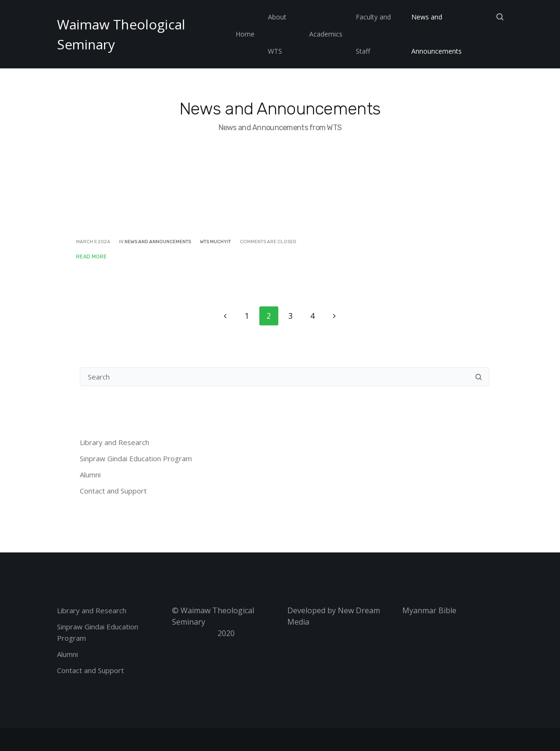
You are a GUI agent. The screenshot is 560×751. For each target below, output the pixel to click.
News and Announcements (437, 34)
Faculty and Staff (373, 34)
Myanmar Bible (429, 610)
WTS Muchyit (215, 242)
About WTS (277, 34)
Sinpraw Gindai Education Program (136, 458)
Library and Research (114, 442)
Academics (326, 34)
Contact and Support (113, 491)
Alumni (90, 475)
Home (245, 34)
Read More (91, 257)
